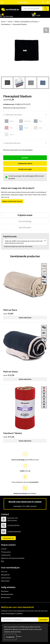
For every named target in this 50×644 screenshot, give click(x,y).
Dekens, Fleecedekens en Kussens (26, 22)
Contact (4, 549)
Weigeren (19, 636)
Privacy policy (6, 552)
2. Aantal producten (12, 143)
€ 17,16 (9, 437)
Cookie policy (6, 555)
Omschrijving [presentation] (25, 221)
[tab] (25, 215)
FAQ (2, 561)
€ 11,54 (9, 375)
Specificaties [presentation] (25, 227)
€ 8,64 (8, 313)
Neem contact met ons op (12, 201)
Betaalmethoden (7, 594)
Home (3, 22)
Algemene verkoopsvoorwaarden (13, 558)
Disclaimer (5, 591)
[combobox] (32, 9)
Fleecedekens (6, 24)
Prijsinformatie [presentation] (25, 215)
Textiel (10, 22)
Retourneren (6, 597)
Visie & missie (6, 578)
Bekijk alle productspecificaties (15, 108)
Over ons (4, 572)
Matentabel (5, 581)
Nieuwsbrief (5, 575)
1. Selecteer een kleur (13, 115)
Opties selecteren (25, 318)
